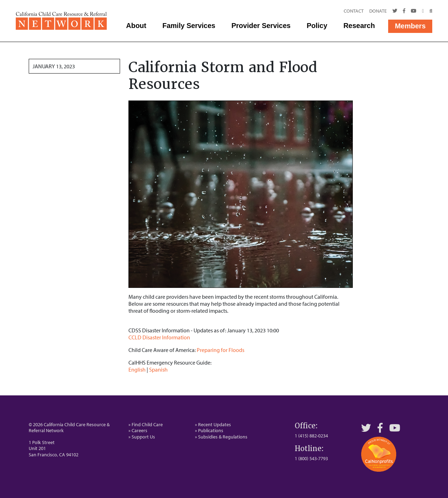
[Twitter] (395, 11)
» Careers (138, 430)
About (136, 26)
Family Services (189, 26)
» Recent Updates (213, 424)
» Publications (209, 430)
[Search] (429, 11)
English (137, 369)
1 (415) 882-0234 (311, 436)
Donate (378, 11)
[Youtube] (414, 11)
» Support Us (142, 437)
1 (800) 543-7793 (311, 458)
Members (410, 26)
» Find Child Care (146, 424)
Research (359, 26)
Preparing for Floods (220, 350)
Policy (317, 26)
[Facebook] (404, 11)
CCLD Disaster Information (159, 337)
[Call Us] (423, 11)
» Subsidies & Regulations (221, 437)
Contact (354, 11)
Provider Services (261, 26)
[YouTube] (395, 428)
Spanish (158, 369)
